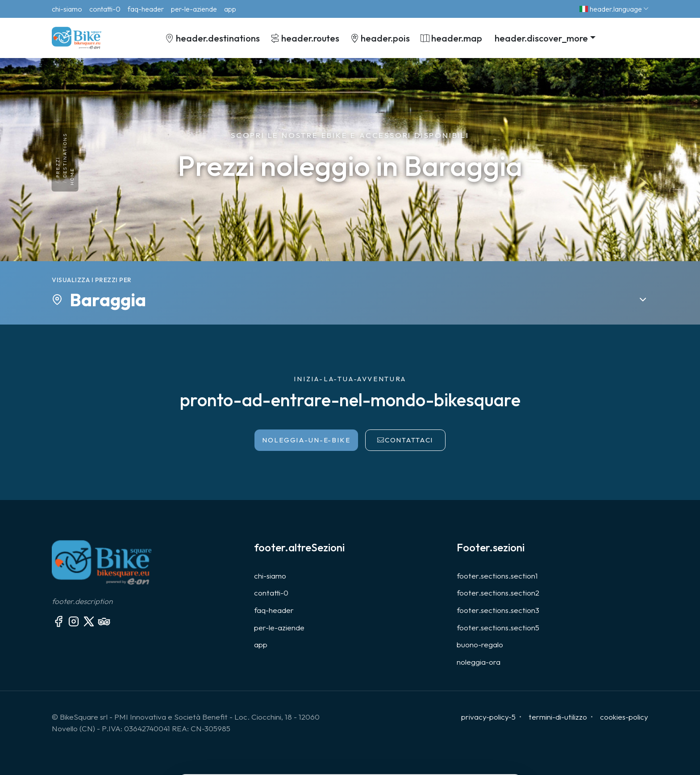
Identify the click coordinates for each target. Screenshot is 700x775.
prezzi (58, 167)
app (261, 644)
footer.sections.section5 (498, 627)
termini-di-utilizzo (558, 717)
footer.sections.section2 (498, 593)
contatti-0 (271, 593)
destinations (65, 155)
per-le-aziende (279, 627)
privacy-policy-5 (488, 717)
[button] (544, 38)
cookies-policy (624, 717)
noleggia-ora (479, 662)
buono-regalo (480, 644)
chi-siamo (270, 576)
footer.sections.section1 (497, 576)
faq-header (274, 610)
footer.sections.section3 (498, 610)
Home (72, 177)
